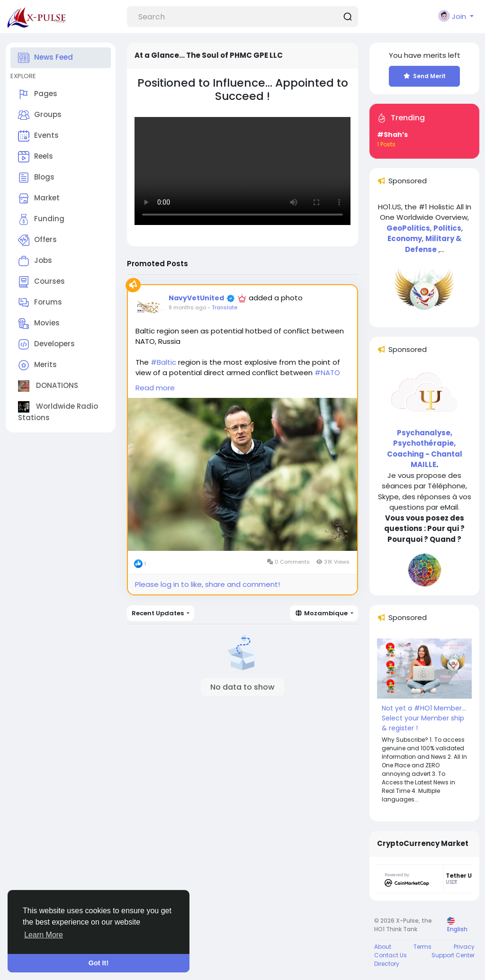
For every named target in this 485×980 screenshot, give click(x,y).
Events (38, 136)
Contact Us (391, 955)
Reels (36, 157)
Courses (41, 282)
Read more (155, 388)
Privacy (464, 947)
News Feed (45, 58)
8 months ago (187, 307)
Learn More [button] (44, 935)
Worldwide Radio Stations (58, 412)
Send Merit (425, 76)
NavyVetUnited (196, 298)
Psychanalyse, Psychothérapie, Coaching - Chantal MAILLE (425, 449)
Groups (40, 115)
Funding (41, 219)
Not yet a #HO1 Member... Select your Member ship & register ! (424, 718)
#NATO (327, 373)
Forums (40, 303)
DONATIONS (48, 386)
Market (39, 198)
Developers (46, 344)
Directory (387, 964)
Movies (39, 324)
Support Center (453, 955)
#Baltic (163, 362)
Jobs (35, 261)
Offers (37, 240)
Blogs (36, 178)
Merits (37, 365)
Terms (422, 947)
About (383, 947)
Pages (38, 94)
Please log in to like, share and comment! (207, 584)
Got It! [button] (99, 963)
